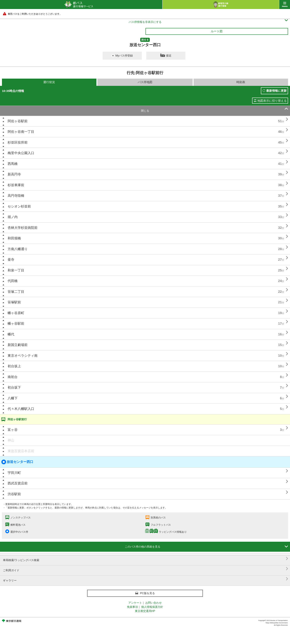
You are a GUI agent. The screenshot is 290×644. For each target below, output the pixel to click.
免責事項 (132, 607)
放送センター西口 (17, 462)
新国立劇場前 (18, 345)
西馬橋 (13, 164)
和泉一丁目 (16, 270)
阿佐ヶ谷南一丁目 (21, 132)
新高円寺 (14, 174)
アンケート (135, 603)
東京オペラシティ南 (23, 356)
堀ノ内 (13, 217)
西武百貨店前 (18, 483)
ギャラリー (145, 579)
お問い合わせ (154, 603)
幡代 (11, 334)
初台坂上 (14, 366)
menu (285, 4)
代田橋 (13, 281)
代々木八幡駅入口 (21, 409)
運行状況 (49, 82)
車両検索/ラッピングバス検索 (145, 559)
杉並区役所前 (18, 142)
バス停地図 (145, 82)
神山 (11, 440)
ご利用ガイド (145, 569)
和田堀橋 (14, 238)
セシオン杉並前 (19, 206)
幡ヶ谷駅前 (16, 324)
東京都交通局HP (145, 611)
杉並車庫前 (16, 185)
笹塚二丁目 (16, 292)
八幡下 (13, 398)
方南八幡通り (18, 249)
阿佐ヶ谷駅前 (18, 121)
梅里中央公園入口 (21, 153)
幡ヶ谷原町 (16, 313)
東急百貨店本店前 (21, 451)
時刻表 (241, 82)
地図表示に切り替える (272, 101)
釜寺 (11, 260)
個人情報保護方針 (152, 607)
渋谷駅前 (14, 494)
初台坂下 (14, 388)
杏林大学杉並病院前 (23, 228)
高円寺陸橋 (16, 196)
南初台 (13, 377)
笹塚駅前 (14, 302)
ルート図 (217, 31)
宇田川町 (14, 473)
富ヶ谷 (13, 430)
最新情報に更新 (276, 91)
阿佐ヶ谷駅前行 (17, 419)
